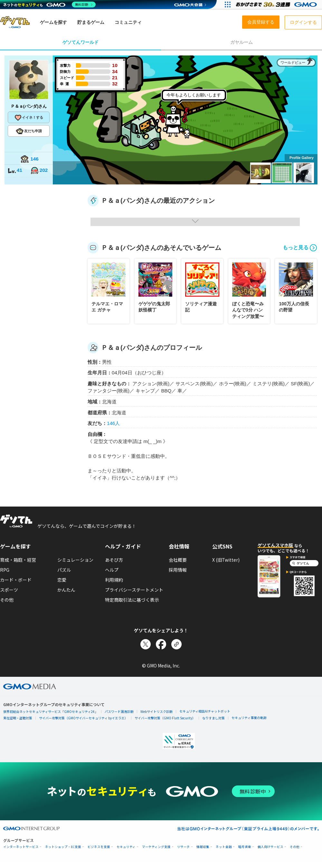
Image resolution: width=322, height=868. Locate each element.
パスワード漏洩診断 (119, 711)
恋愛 (62, 580)
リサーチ (184, 847)
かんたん (66, 590)
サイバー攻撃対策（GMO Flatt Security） (165, 718)
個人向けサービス (270, 847)
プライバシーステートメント (134, 590)
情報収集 (203, 847)
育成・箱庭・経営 (18, 560)
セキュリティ (126, 847)
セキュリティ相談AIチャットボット (205, 711)
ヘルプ (112, 570)
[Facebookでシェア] (161, 644)
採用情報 (178, 570)
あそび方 (114, 560)
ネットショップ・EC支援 (63, 847)
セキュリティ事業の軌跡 (249, 718)
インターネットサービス (21, 847)
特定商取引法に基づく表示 (132, 600)
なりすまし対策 (213, 718)
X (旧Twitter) (226, 560)
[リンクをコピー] (176, 644)
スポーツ (9, 590)
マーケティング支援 (156, 847)
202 (39, 171)
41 (15, 171)
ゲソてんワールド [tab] (80, 42)
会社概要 (178, 560)
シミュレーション (75, 560)
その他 (7, 600)
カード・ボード (16, 580)
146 (29, 159)
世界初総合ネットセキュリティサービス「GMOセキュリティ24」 (51, 711)
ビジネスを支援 (99, 847)
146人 (113, 423)
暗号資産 (245, 847)
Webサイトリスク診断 (156, 711)
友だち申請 (29, 131)
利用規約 (114, 580)
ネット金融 (224, 847)
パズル (64, 570)
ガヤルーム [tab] (241, 42)
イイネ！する (29, 118)
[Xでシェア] (146, 644)
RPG (5, 570)
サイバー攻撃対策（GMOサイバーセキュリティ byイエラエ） (83, 718)
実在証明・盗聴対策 (18, 718)
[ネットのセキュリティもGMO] (49, 5)
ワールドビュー (293, 63)
